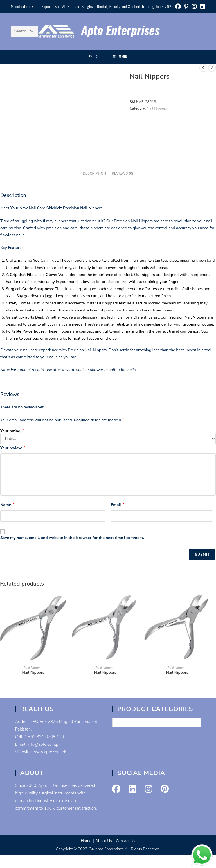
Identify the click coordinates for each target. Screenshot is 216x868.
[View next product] (212, 68)
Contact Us (126, 841)
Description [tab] (94, 173)
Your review (13, 448)
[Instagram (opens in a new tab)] (194, 7)
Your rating (12, 431)
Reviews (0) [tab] (122, 173)
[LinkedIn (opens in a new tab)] (202, 7)
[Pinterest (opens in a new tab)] (186, 7)
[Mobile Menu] (120, 57)
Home (86, 841)
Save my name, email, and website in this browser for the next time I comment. (72, 538)
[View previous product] (203, 68)
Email (118, 505)
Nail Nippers (157, 108)
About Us (104, 841)
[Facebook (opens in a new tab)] (178, 7)
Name (7, 505)
